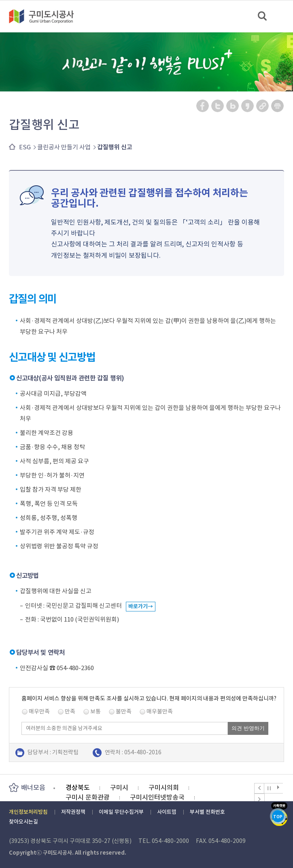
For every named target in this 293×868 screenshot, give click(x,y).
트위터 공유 (218, 106)
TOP (278, 817)
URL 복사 (263, 106)
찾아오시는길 (23, 822)
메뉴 (281, 16)
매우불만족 (160, 711)
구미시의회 (164, 787)
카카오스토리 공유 (248, 106)
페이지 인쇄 (278, 106)
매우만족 (39, 711)
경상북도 (78, 787)
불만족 (124, 711)
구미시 (119, 787)
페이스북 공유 (203, 106)
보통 (96, 711)
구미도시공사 (47, 16)
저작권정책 (73, 812)
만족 (70, 711)
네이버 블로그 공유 (233, 106)
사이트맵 (167, 812)
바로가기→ (141, 606)
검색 (263, 16)
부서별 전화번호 (207, 812)
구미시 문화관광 (88, 797)
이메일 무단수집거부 (121, 812)
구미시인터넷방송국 (157, 797)
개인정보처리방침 (28, 812)
